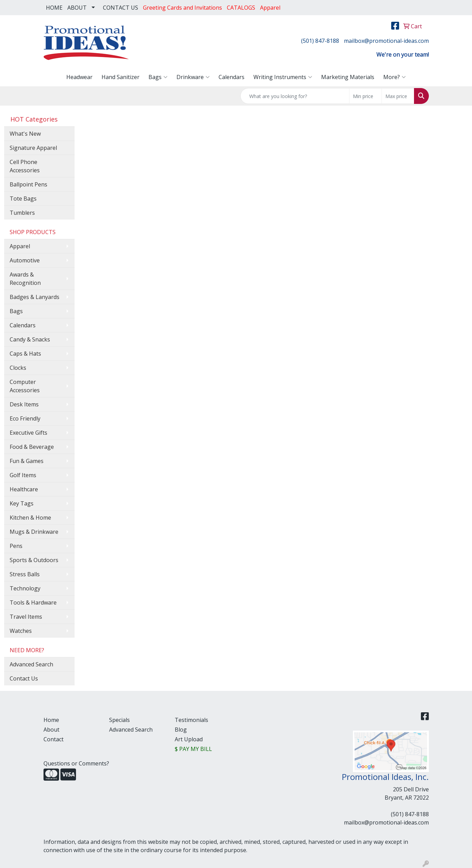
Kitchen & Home (30, 518)
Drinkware (193, 77)
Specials (119, 720)
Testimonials (191, 720)
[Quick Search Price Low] (365, 96)
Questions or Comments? (76, 763)
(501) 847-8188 (320, 41)
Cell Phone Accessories (25, 166)
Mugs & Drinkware (34, 532)
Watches (21, 631)
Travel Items (26, 617)
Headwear (79, 77)
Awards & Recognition (25, 279)
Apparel (20, 246)
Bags (158, 77)
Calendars (232, 77)
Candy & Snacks (30, 339)
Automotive (25, 260)
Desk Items (24, 404)
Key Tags (22, 503)
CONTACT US (121, 8)
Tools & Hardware (33, 602)
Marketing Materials (348, 77)
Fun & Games (27, 461)
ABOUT (77, 8)
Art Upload (189, 739)
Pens (16, 546)
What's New (25, 134)
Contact (54, 739)
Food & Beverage (32, 447)
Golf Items (23, 475)
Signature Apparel (33, 148)
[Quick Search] (295, 96)
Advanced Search (31, 664)
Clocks (18, 368)
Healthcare (24, 489)
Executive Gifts (28, 433)
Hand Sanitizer (121, 77)
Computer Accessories (25, 386)
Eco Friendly (25, 418)
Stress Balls (25, 574)
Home (51, 720)
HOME (54, 8)
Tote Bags (23, 199)
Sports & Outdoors (34, 560)
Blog (181, 730)
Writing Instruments (283, 77)
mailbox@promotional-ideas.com (386, 41)
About (51, 730)
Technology (25, 588)
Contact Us (24, 678)
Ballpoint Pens (28, 184)
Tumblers (22, 213)
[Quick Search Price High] (398, 96)
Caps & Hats (25, 354)
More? (394, 77)
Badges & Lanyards (35, 297)
